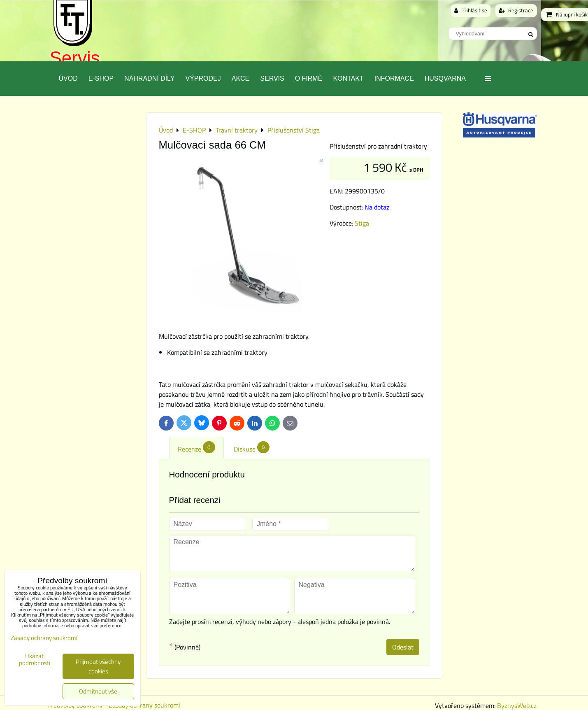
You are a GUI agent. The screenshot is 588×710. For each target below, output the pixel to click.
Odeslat (403, 647)
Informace (394, 78)
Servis (75, 58)
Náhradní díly (149, 78)
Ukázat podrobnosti (35, 660)
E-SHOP (101, 78)
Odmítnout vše (98, 691)
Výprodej (203, 78)
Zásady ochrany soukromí (44, 638)
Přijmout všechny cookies (98, 666)
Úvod (68, 78)
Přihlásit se (471, 10)
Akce (241, 78)
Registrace (516, 10)
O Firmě (309, 78)
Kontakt (348, 78)
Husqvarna (445, 78)
